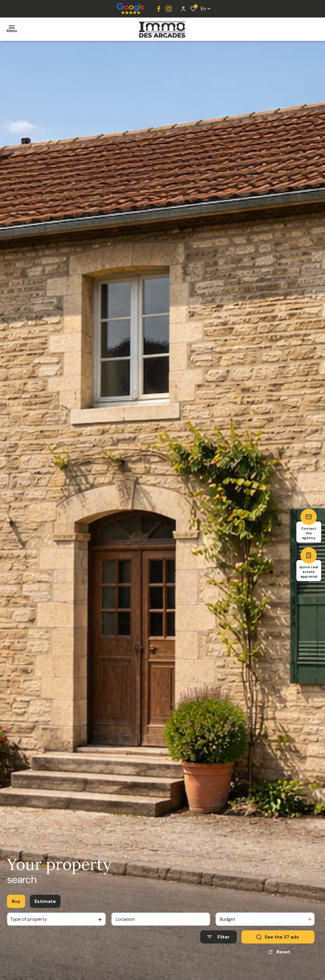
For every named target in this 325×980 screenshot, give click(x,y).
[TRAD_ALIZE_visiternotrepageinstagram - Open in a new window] (169, 9)
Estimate (45, 901)
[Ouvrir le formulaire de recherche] (218, 937)
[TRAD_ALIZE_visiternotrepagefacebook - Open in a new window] (159, 9)
